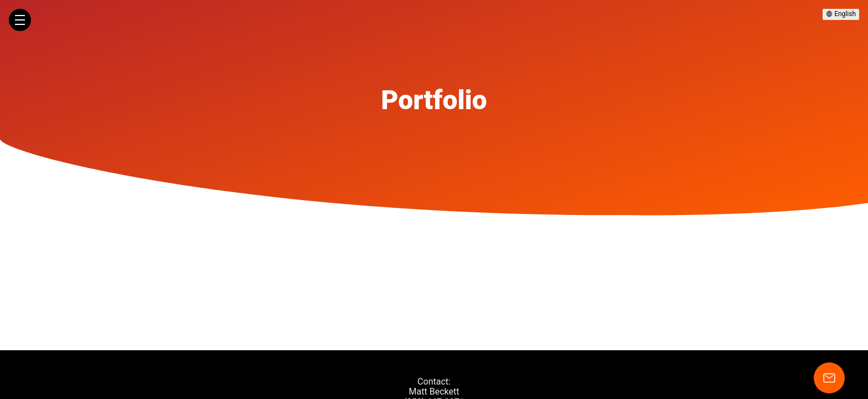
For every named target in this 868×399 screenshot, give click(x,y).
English (841, 14)
